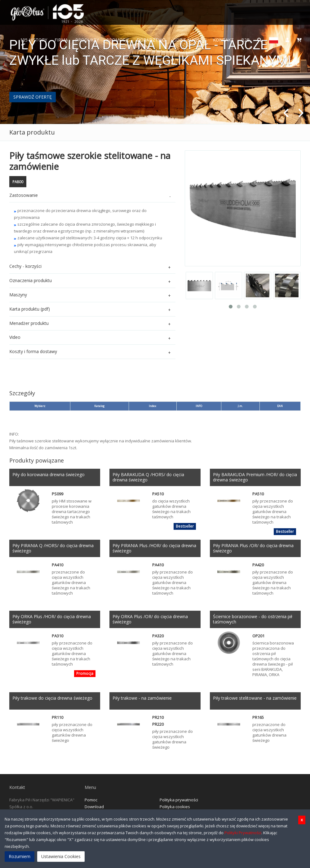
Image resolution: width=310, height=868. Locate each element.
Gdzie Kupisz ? (189, 40)
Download (94, 807)
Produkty (87, 40)
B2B (246, 40)
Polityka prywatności (179, 800)
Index (153, 406)
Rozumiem (20, 856)
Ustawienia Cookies (61, 856)
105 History (34, 40)
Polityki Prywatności (243, 833)
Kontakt (223, 40)
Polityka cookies (175, 807)
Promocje (118, 40)
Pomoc (91, 800)
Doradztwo (151, 40)
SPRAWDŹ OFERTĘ (33, 97)
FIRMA (61, 40)
